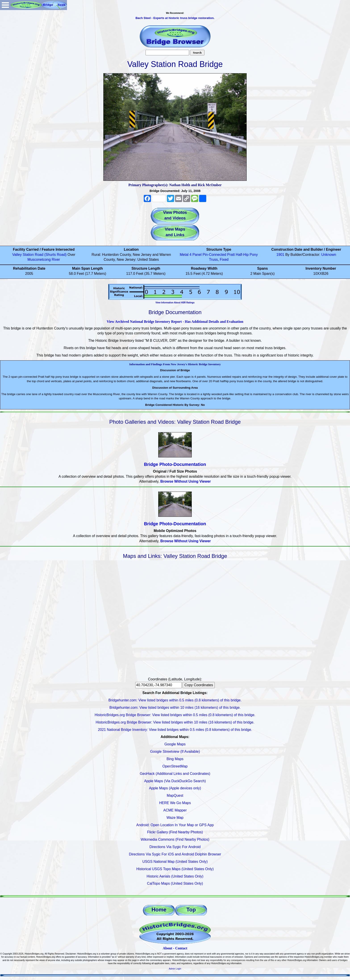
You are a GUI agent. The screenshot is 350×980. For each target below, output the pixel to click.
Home (159, 910)
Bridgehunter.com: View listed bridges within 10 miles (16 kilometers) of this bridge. (175, 708)
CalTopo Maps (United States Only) (175, 883)
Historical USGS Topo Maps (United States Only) (175, 869)
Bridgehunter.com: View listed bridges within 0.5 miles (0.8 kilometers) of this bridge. (175, 700)
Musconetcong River (44, 260)
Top (191, 910)
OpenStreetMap (175, 766)
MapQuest (175, 795)
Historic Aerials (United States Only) (175, 876)
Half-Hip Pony (247, 255)
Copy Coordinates (199, 685)
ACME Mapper (175, 810)
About (168, 948)
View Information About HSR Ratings (175, 303)
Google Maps (175, 744)
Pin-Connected (215, 255)
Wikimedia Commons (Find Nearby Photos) (175, 839)
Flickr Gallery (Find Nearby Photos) (175, 832)
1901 (280, 255)
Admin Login (175, 969)
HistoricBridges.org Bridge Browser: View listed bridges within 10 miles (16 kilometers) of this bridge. (175, 722)
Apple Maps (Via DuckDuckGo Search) (175, 781)
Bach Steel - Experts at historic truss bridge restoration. (175, 18)
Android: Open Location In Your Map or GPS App (175, 825)
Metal (184, 255)
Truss (213, 260)
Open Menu (5, 5)
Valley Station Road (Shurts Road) (39, 255)
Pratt (231, 255)
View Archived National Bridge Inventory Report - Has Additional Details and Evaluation (175, 322)
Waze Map (175, 818)
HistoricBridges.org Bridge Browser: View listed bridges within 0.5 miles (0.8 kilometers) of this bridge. (175, 715)
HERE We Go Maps (175, 803)
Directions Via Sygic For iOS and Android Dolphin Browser (175, 854)
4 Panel (196, 255)
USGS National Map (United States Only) (175, 862)
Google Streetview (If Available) (175, 752)
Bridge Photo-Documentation (175, 464)
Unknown (329, 255)
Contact (181, 948)
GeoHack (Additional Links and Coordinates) (175, 774)
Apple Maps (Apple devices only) (175, 788)
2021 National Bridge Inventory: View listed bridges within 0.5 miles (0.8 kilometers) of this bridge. (175, 730)
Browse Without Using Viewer (185, 481)
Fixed (224, 260)
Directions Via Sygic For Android (175, 847)
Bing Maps (175, 759)
